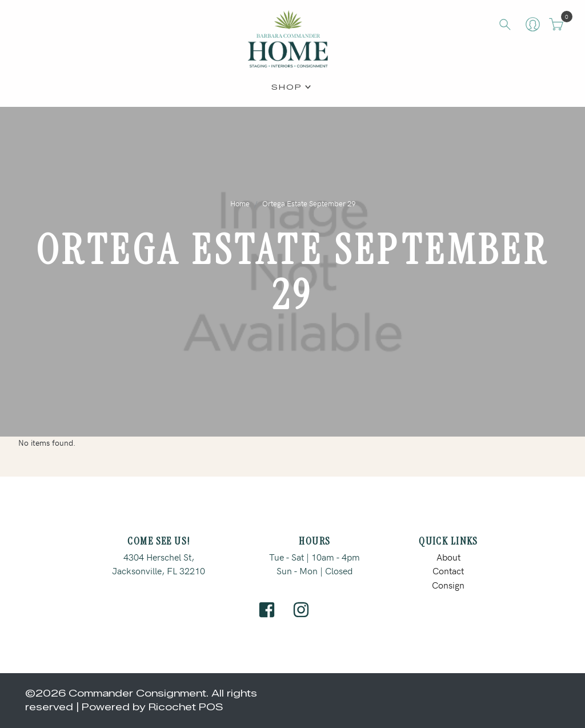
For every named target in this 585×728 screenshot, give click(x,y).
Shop (287, 86)
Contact (448, 570)
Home (240, 203)
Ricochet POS (186, 707)
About (448, 557)
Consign (448, 585)
